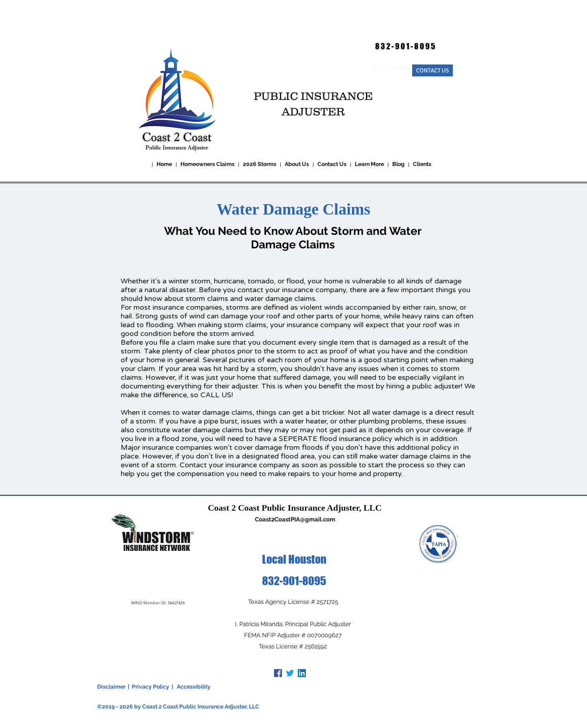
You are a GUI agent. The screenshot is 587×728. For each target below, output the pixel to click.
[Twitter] (290, 673)
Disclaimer (111, 687)
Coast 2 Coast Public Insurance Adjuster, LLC (295, 508)
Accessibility (194, 687)
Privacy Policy (151, 687)
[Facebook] (278, 673)
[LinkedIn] (302, 673)
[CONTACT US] (432, 70)
